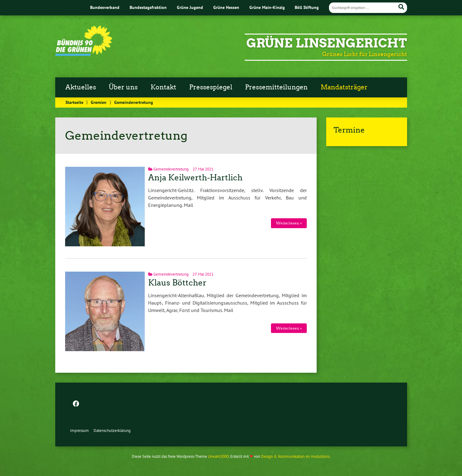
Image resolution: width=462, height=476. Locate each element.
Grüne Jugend (190, 7)
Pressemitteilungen (276, 87)
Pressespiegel (211, 87)
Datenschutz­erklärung (112, 431)
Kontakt (163, 87)
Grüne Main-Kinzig (267, 7)
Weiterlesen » (289, 223)
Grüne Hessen (226, 7)
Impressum (79, 431)
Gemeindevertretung (171, 169)
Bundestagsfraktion (148, 7)
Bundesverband (105, 7)
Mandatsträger (344, 87)
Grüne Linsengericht (327, 43)
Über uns (123, 87)
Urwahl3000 (218, 456)
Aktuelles (81, 87)
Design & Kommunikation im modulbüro (295, 456)
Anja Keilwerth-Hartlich (195, 178)
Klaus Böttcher (177, 283)
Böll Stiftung (307, 7)
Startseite (74, 102)
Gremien (99, 102)
